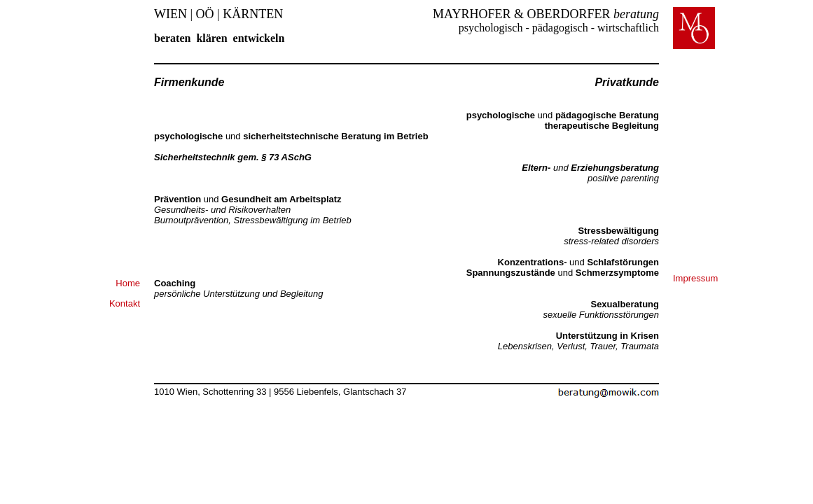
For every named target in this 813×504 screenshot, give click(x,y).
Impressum (695, 278)
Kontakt (125, 303)
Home (128, 283)
